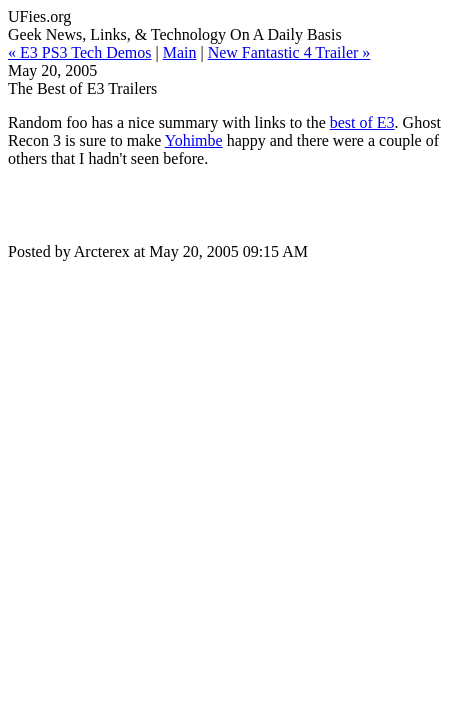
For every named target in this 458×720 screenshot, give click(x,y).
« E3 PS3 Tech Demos (79, 52)
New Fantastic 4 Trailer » (289, 52)
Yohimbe (194, 140)
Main (180, 52)
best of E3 (362, 122)
